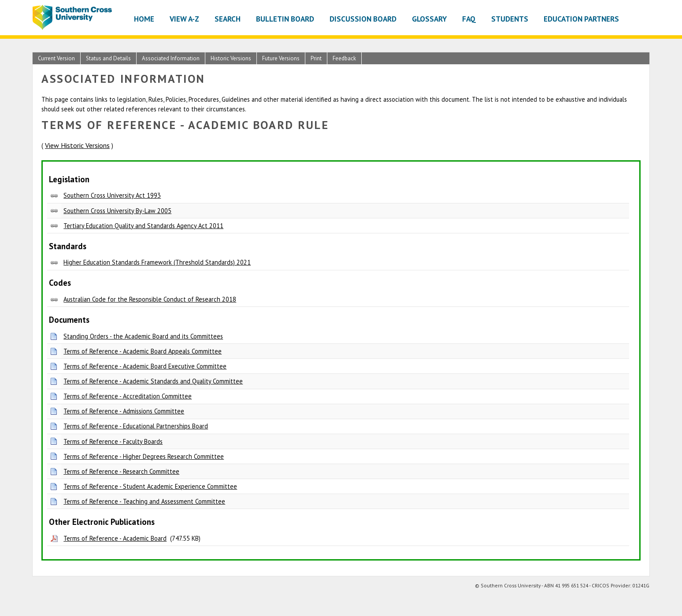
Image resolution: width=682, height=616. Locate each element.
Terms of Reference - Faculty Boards (113, 441)
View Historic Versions (77, 145)
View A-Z (184, 19)
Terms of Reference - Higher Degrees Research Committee (144, 456)
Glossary (429, 19)
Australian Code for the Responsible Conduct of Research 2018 (150, 299)
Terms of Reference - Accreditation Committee (128, 396)
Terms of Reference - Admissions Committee (124, 411)
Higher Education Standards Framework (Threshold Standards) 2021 (157, 262)
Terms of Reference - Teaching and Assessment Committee (144, 501)
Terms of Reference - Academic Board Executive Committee (145, 366)
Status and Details (108, 58)
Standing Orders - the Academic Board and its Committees (143, 336)
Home (144, 19)
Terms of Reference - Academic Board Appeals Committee (143, 351)
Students (510, 19)
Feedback (344, 58)
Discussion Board (363, 19)
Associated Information (171, 58)
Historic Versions (231, 58)
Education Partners (581, 19)
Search (228, 19)
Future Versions (281, 58)
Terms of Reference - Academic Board (115, 538)
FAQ (469, 19)
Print (316, 58)
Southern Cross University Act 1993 (112, 195)
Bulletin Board (285, 19)
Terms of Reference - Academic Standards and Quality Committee (153, 381)
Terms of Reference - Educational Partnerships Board (136, 426)
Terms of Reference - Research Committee (121, 471)
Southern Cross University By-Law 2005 (117, 211)
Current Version (56, 58)
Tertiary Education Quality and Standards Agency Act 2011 (143, 226)
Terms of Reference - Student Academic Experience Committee (150, 486)
